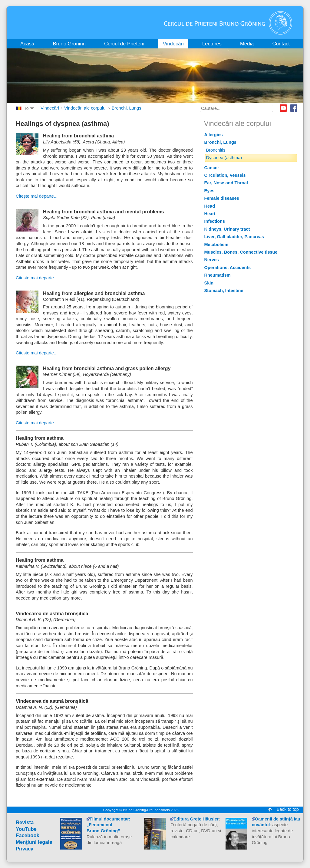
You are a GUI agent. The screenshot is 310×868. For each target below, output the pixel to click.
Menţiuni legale (34, 842)
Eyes (209, 191)
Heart (210, 214)
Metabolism (216, 245)
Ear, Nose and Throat (226, 183)
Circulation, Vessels (225, 175)
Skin (209, 283)
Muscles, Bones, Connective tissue (241, 252)
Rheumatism (218, 275)
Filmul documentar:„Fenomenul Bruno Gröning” (109, 825)
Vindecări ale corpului (85, 108)
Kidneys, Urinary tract (227, 229)
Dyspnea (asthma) (224, 158)
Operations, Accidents (228, 268)
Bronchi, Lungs (127, 108)
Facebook (294, 108)
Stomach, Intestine (224, 291)
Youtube (283, 108)
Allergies (214, 135)
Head (210, 206)
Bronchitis (216, 150)
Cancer (212, 168)
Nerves (212, 260)
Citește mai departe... (37, 196)
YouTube (26, 829)
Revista (25, 822)
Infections (215, 221)
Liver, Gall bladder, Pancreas (234, 237)
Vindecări (50, 108)
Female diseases (222, 198)
